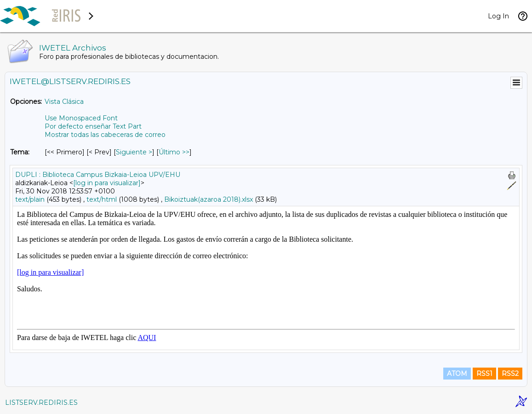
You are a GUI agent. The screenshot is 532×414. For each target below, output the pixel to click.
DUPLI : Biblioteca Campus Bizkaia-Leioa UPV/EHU (98, 175)
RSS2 (510, 374)
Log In (498, 16)
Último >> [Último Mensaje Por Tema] (174, 152)
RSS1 (484, 374)
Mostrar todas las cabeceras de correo (105, 135)
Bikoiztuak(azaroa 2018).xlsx (209, 199)
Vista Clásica (64, 102)
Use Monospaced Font (81, 118)
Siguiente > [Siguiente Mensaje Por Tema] (134, 152)
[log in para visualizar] (107, 183)
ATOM (457, 374)
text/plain (30, 199)
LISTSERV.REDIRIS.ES (41, 403)
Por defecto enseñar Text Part (93, 126)
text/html (102, 199)
